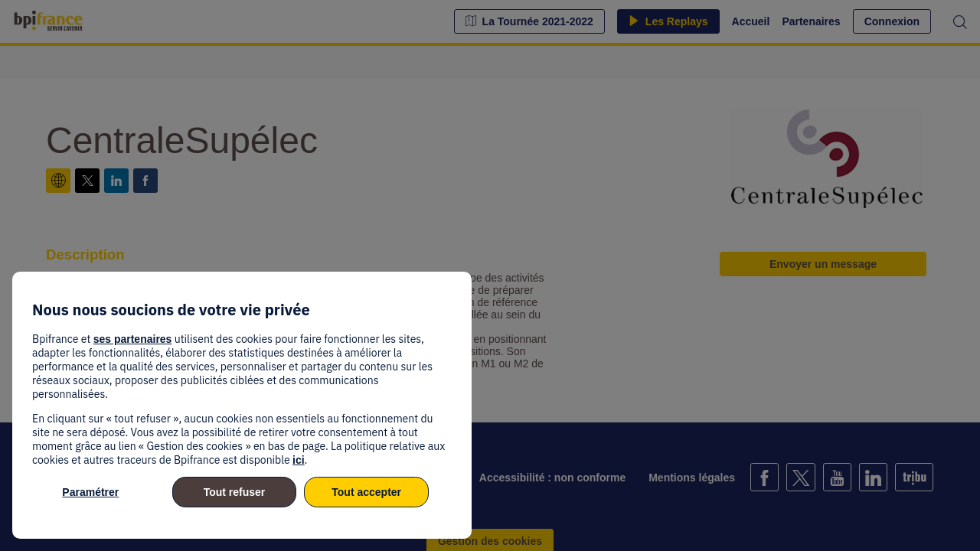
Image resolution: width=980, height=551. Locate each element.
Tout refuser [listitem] (235, 492)
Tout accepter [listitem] (366, 492)
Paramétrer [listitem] (90, 492)
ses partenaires (133, 339)
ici (299, 460)
